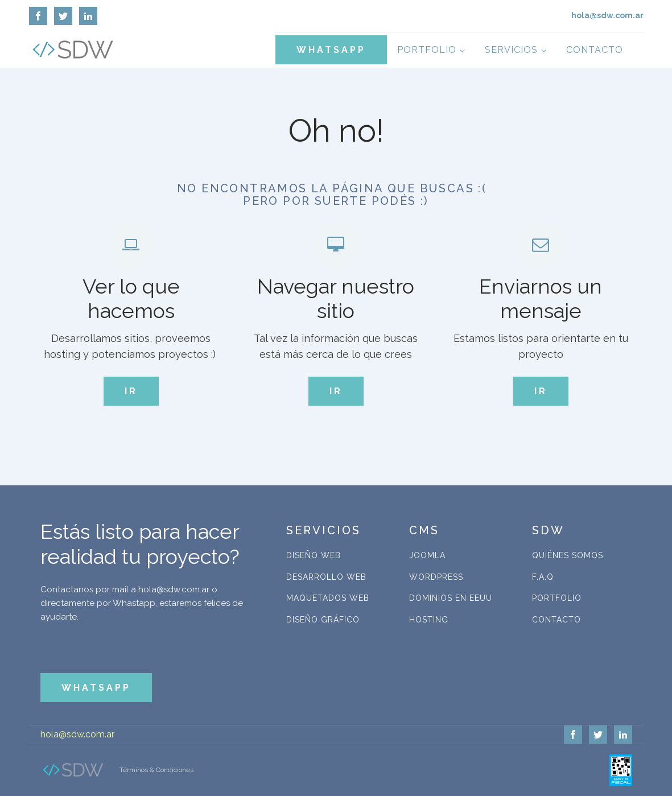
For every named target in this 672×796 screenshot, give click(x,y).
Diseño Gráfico (323, 620)
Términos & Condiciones (156, 770)
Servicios (511, 50)
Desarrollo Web (326, 577)
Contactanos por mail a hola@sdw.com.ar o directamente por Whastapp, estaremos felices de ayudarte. (142, 603)
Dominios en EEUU (451, 598)
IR (131, 391)
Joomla (427, 555)
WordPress (436, 577)
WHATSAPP (331, 50)
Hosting (429, 620)
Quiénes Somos (568, 555)
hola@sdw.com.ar (77, 734)
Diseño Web (314, 555)
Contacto (595, 50)
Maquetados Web (328, 598)
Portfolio (427, 50)
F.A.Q (543, 577)
